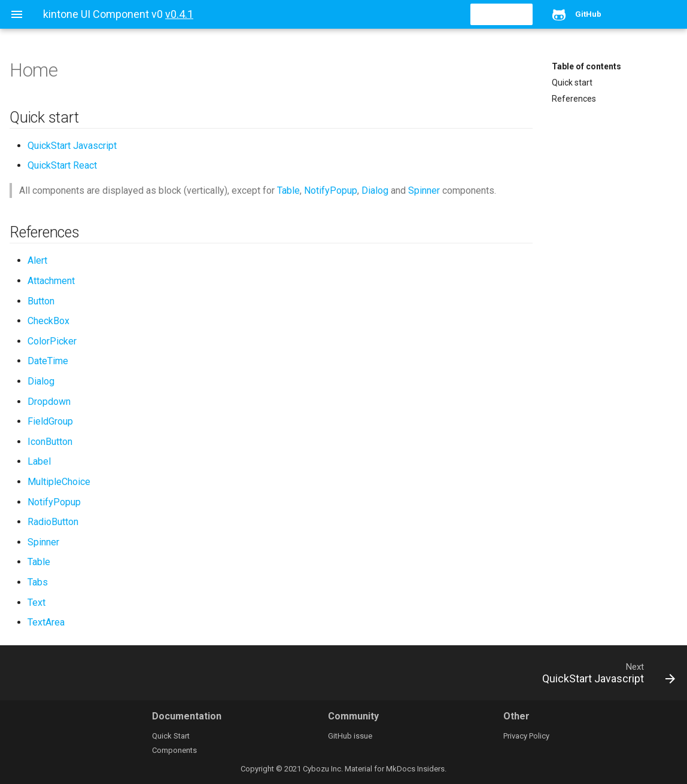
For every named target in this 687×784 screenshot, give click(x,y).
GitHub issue (350, 736)
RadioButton (53, 522)
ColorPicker (52, 341)
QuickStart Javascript (72, 146)
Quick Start (171, 736)
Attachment (51, 281)
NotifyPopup (331, 190)
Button (41, 301)
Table (288, 190)
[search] (464, 14)
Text (37, 603)
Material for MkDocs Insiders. (396, 769)
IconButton (50, 442)
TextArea (46, 622)
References (574, 99)
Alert (37, 260)
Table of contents (586, 66)
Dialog (375, 190)
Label (39, 461)
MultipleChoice (59, 482)
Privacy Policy (526, 736)
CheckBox (48, 321)
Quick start (572, 83)
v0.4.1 (179, 14)
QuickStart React (62, 165)
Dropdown (49, 402)
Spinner (424, 190)
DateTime (48, 361)
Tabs (38, 582)
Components (174, 750)
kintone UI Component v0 (103, 14)
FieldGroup (50, 421)
